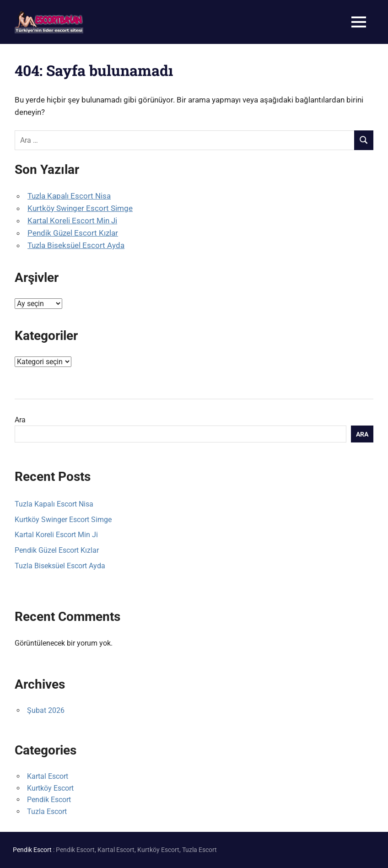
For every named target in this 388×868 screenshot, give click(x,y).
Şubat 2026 (46, 710)
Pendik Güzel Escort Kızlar (73, 233)
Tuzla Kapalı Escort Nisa (69, 196)
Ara (20, 420)
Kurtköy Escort (50, 788)
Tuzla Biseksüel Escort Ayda (76, 245)
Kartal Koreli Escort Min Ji (72, 221)
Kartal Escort (48, 776)
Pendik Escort (49, 800)
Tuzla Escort (47, 811)
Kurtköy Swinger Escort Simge (80, 208)
